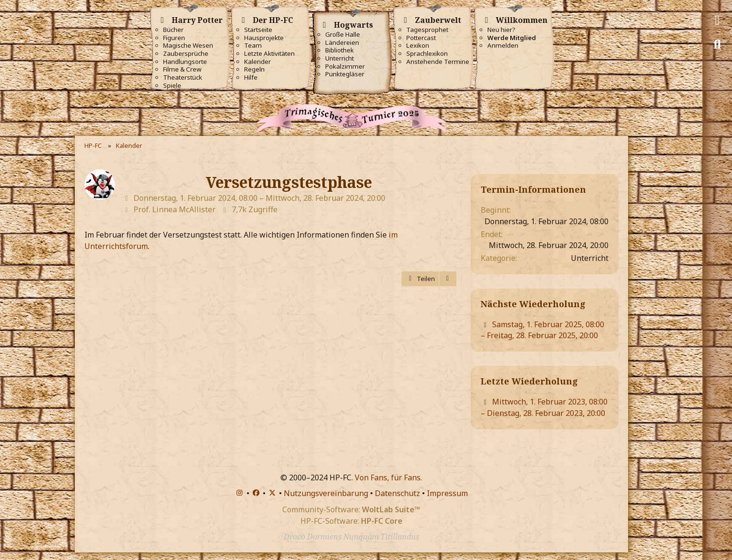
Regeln (254, 69)
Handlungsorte (185, 62)
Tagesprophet (427, 30)
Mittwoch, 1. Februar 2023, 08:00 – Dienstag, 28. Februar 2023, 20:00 (544, 407)
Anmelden (503, 46)
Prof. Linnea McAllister (175, 209)
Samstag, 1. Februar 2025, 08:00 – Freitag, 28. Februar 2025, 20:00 (542, 330)
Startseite (258, 30)
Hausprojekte (264, 38)
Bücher (173, 30)
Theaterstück (183, 78)
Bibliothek (340, 50)
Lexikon (418, 46)
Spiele (172, 86)
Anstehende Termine (438, 62)
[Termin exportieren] (448, 279)
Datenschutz (397, 493)
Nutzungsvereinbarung (326, 493)
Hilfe (251, 78)
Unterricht (340, 58)
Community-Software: (351, 509)
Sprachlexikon (427, 54)
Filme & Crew (182, 69)
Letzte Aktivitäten (269, 54)
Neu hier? (501, 30)
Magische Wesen (188, 46)
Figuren (174, 38)
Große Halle (343, 35)
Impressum (447, 493)
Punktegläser (345, 74)
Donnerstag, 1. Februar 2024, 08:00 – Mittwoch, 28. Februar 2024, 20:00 (259, 198)
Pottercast (421, 38)
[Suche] (717, 44)
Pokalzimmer (345, 67)
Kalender (258, 62)
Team (253, 46)
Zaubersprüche (186, 54)
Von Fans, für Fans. (388, 477)
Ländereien (342, 43)
